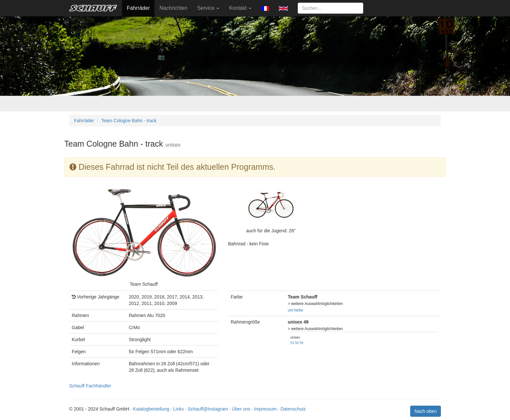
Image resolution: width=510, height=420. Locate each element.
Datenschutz (293, 409)
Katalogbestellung (151, 409)
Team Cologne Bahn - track (129, 121)
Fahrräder (138, 8)
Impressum (265, 409)
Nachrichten (173, 8)
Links (179, 409)
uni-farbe (296, 310)
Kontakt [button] (240, 8)
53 (292, 343)
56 (297, 343)
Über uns (241, 409)
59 (301, 343)
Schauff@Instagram (208, 409)
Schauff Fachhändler (90, 386)
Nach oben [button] (426, 411)
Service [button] (208, 8)
